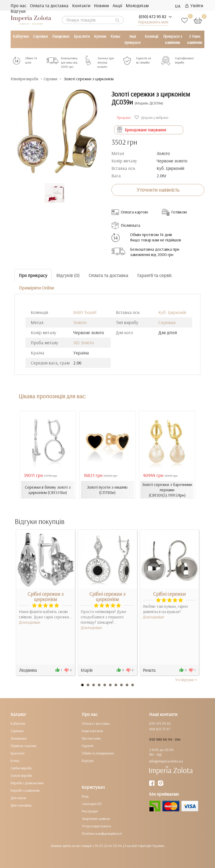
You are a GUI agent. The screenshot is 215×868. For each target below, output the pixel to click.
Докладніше (30, 622)
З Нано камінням (195, 39)
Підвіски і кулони (23, 746)
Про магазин (91, 738)
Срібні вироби (21, 768)
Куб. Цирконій (172, 312)
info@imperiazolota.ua (166, 761)
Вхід (85, 796)
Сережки (40, 36)
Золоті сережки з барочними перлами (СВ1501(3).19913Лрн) (167, 489)
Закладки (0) (92, 804)
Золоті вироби (21, 775)
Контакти (81, 5)
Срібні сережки (169, 594)
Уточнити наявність (158, 190)
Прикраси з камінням (173, 39)
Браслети (82, 36)
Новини (101, 5)
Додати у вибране (152, 117)
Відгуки (18, 11)
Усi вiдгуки (186, 680)
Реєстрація (90, 811)
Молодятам (137, 5)
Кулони (100, 36)
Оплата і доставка (96, 723)
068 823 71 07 (160, 729)
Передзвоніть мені (153, 22)
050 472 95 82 (160, 723)
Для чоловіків (21, 805)
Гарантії (88, 746)
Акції (117, 5)
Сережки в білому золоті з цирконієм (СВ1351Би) (48, 489)
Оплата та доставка (49, 5)
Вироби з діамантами (27, 783)
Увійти (194, 5)
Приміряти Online (36, 288)
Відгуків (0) (68, 275)
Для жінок (18, 798)
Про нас (18, 5)
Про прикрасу (33, 275)
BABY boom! (85, 312)
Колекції (151, 36)
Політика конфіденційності (102, 833)
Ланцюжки (61, 36)
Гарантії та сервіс (155, 275)
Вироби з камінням (25, 790)
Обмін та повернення (98, 753)
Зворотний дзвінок (96, 819)
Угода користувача (96, 826)
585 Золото (84, 343)
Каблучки (21, 36)
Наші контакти (92, 731)
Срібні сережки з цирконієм (46, 597)
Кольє (115, 36)
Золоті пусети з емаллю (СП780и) (107, 489)
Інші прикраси (132, 39)
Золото (80, 322)
